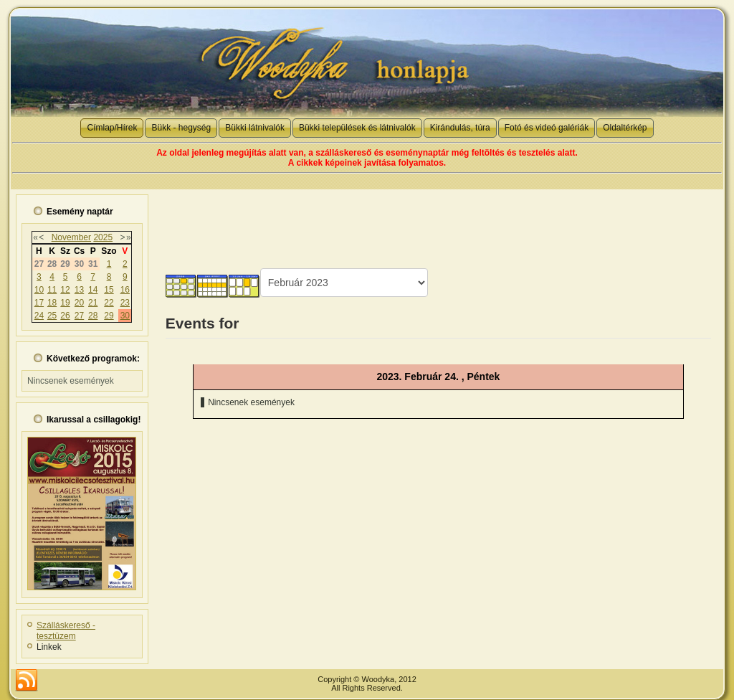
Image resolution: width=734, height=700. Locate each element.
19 (65, 303)
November (71, 237)
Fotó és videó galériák (547, 128)
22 (109, 303)
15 (109, 290)
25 (52, 316)
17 (39, 303)
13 (79, 290)
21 (93, 303)
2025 (103, 237)
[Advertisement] (438, 222)
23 (125, 303)
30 (125, 316)
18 (52, 303)
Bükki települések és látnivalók (357, 128)
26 (65, 316)
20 (79, 303)
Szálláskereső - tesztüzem (66, 631)
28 (93, 316)
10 (39, 290)
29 (109, 316)
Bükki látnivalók (255, 128)
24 (39, 316)
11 (52, 290)
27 (79, 316)
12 (65, 290)
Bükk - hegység (181, 128)
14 (93, 290)
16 (125, 290)
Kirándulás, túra (460, 128)
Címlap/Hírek (112, 128)
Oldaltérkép (625, 128)
